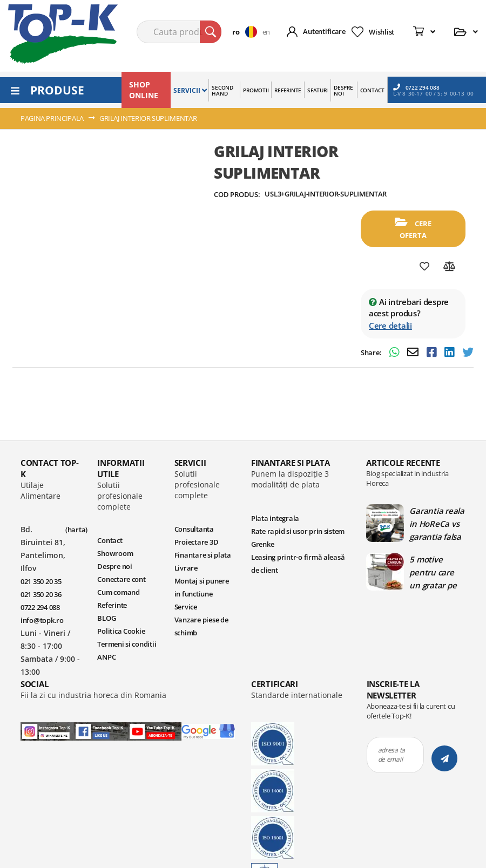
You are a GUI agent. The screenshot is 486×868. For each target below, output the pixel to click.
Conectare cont (121, 579)
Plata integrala (275, 518)
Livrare (186, 568)
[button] (247, 32)
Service (186, 607)
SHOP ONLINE (144, 90)
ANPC (106, 657)
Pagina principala (52, 118)
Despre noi (114, 566)
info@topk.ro (42, 620)
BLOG (106, 618)
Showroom (115, 553)
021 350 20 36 (41, 594)
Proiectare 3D (197, 542)
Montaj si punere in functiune (202, 587)
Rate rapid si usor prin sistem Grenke (298, 538)
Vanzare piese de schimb (201, 626)
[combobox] (179, 32)
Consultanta (194, 529)
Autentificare (324, 31)
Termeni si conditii (127, 644)
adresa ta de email (392, 755)
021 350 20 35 (41, 581)
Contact (110, 540)
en (266, 32)
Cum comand (118, 592)
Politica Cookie (121, 631)
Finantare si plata (203, 555)
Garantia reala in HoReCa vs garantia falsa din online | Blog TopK (437, 524)
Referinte (112, 605)
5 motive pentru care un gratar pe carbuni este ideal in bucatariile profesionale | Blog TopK (436, 572)
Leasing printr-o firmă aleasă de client (298, 564)
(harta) (76, 530)
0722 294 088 (416, 87)
